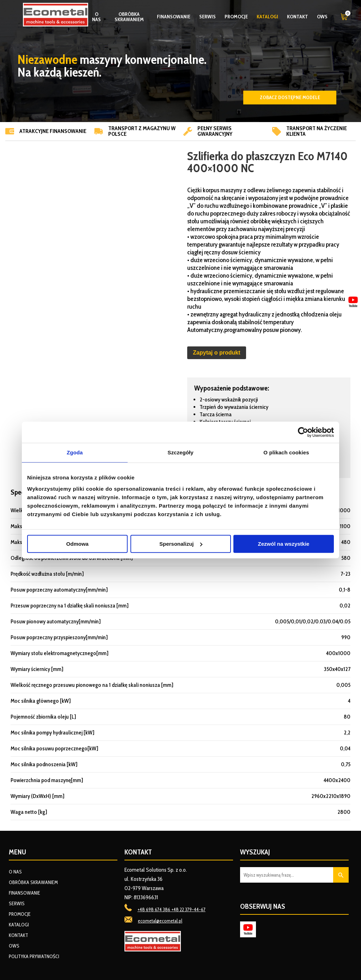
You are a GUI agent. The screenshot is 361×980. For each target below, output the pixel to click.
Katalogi (267, 17)
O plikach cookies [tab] (286, 452)
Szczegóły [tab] (180, 452)
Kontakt (298, 17)
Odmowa (77, 544)
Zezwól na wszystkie (284, 544)
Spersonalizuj (181, 544)
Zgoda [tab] (75, 452)
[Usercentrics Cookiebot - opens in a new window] (303, 432)
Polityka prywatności (34, 956)
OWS (322, 17)
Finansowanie (174, 17)
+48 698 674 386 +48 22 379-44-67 (172, 909)
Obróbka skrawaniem (129, 17)
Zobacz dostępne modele (290, 97)
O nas (96, 17)
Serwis (207, 17)
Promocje (236, 17)
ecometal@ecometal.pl (160, 921)
